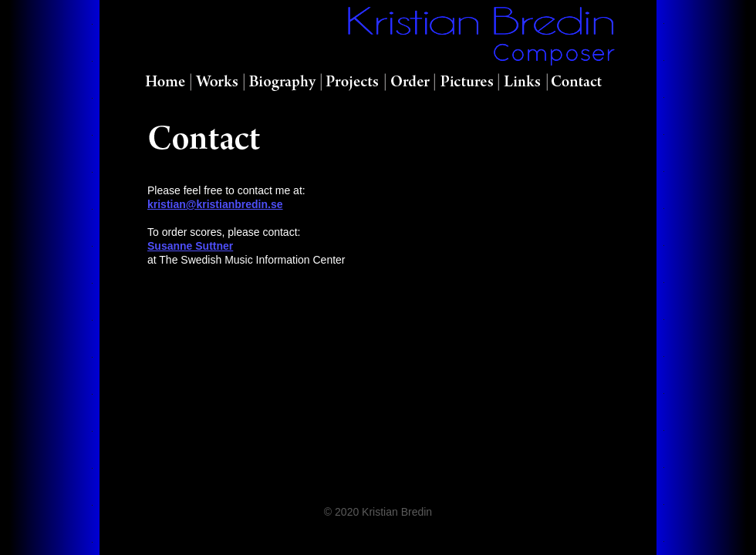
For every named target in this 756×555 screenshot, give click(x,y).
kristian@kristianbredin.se (215, 204)
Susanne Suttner (190, 246)
